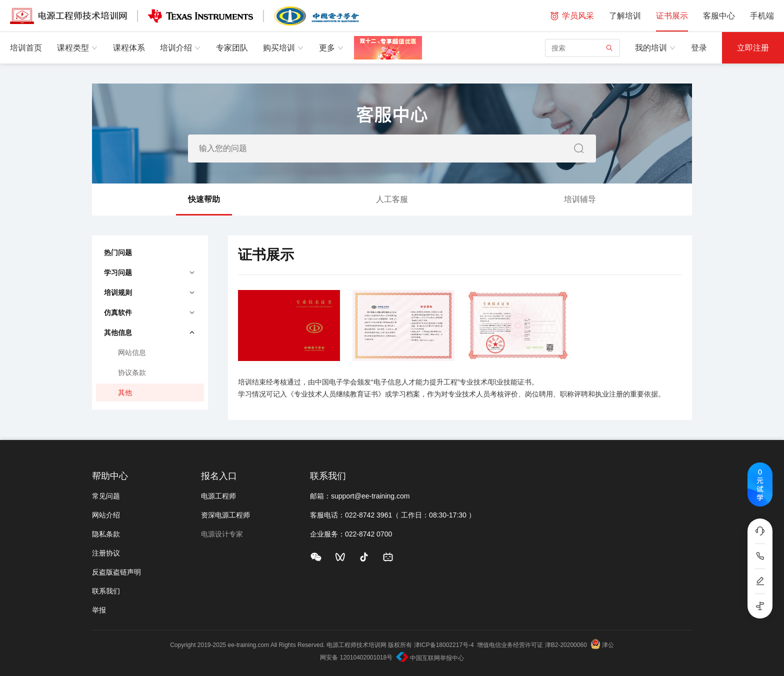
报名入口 (219, 476)
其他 (125, 392)
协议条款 (132, 372)
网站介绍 (106, 515)
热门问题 (118, 252)
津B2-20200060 (566, 645)
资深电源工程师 (225, 515)
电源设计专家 (222, 534)
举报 (99, 610)
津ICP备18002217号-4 (444, 645)
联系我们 (106, 591)
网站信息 (132, 352)
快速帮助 (204, 205)
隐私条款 (106, 534)
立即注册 (753, 48)
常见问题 (106, 496)
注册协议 (106, 553)
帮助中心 (110, 476)
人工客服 (392, 199)
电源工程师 (218, 496)
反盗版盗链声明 (116, 572)
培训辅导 (580, 199)
